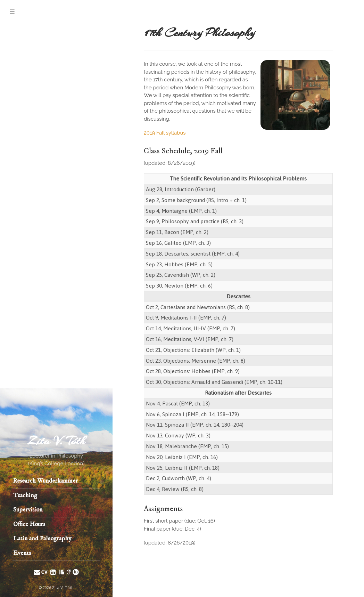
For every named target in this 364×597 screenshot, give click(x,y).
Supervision (28, 510)
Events (22, 553)
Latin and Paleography (42, 539)
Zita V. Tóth (56, 441)
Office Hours (29, 524)
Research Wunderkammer (45, 481)
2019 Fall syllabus (165, 133)
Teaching (25, 495)
